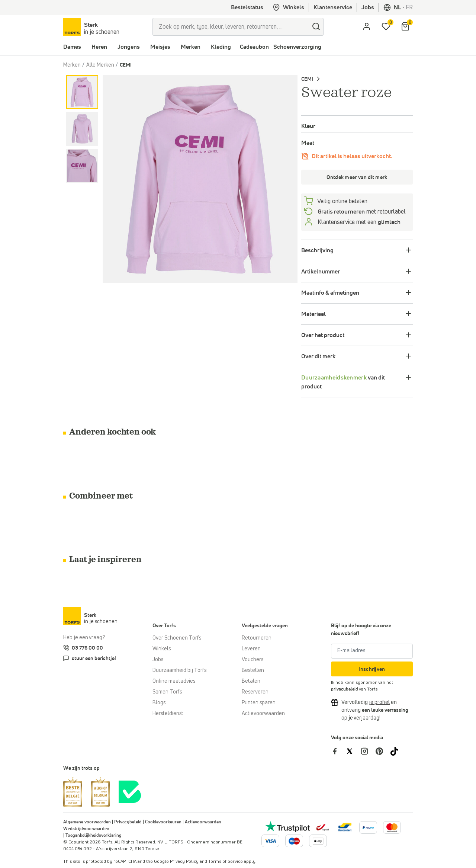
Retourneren (257, 638)
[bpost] (322, 827)
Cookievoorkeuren (163, 822)
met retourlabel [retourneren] (361, 212)
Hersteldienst (168, 714)
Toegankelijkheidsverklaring (94, 836)
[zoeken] (316, 27)
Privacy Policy (184, 862)
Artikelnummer (321, 272)
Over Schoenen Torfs (177, 638)
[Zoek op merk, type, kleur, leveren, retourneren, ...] (231, 27)
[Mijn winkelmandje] (405, 27)
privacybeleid (345, 689)
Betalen (251, 681)
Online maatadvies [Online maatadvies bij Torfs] (174, 681)
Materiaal (313, 314)
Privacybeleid (128, 822)
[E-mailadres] (372, 651)
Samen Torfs (167, 692)
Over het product (323, 335)
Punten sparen (259, 703)
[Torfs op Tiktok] (397, 751)
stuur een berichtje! (94, 659)
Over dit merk (318, 356)
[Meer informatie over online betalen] (345, 827)
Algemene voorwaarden (87, 822)
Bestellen (253, 670)
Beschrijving (317, 250)
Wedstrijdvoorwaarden (86, 829)
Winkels (288, 7)
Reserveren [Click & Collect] (255, 692)
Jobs (368, 7)
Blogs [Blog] (159, 703)
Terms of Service (226, 862)
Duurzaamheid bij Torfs (179, 670)
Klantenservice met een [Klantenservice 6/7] (358, 222)
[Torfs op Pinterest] (383, 751)
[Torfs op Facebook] (338, 751)
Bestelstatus (247, 7)
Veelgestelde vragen (265, 626)
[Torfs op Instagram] (368, 751)
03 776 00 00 (87, 648)
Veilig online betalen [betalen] (342, 201)
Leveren (251, 649)
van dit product (343, 382)
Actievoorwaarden (263, 714)
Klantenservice (333, 7)
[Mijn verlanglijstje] (386, 27)
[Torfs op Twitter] (353, 751)
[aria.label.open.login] (367, 27)
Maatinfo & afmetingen (330, 293)
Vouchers (253, 660)
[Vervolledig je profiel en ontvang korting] (379, 702)
